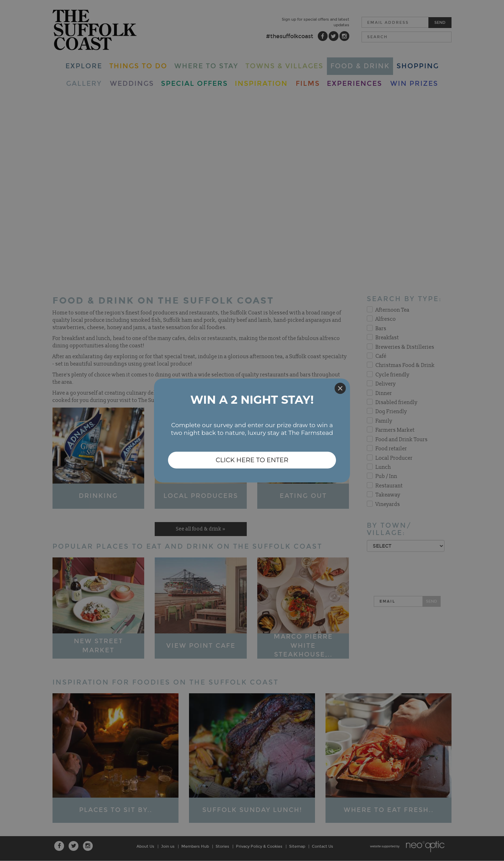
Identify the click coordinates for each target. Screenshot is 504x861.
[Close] (340, 388)
